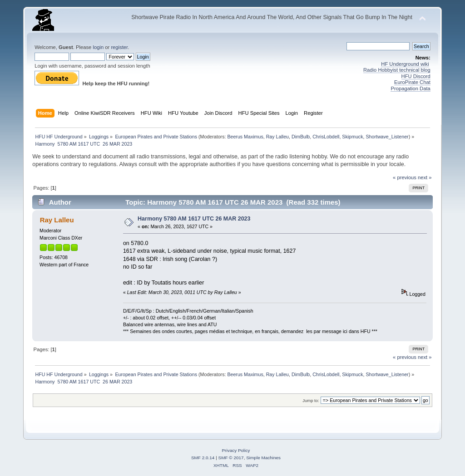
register (119, 47)
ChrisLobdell (326, 137)
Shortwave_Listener (387, 137)
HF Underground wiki (405, 64)
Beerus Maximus (245, 137)
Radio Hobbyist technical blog (397, 70)
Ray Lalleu (277, 137)
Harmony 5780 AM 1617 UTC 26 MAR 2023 (194, 219)
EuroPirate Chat (412, 82)
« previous (405, 177)
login (98, 47)
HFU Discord (416, 76)
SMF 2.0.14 (203, 458)
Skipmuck (352, 137)
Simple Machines (263, 458)
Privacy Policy (236, 450)
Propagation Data (410, 88)
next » (425, 177)
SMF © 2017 (231, 458)
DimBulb (301, 137)
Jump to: (311, 400)
